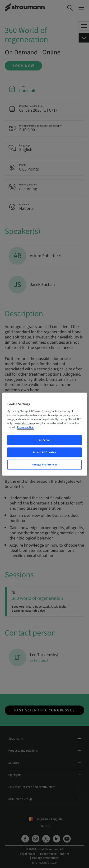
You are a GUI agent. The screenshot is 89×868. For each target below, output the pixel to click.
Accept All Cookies (44, 452)
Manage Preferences (44, 464)
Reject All (44, 440)
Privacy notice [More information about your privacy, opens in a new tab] (25, 427)
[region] (44, 434)
